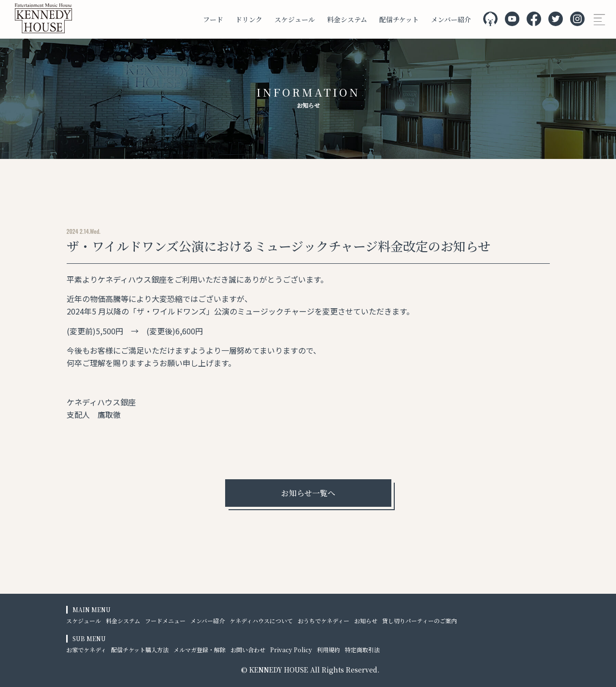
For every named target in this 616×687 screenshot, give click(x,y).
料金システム (347, 19)
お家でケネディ (86, 650)
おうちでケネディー (323, 621)
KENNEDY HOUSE (279, 670)
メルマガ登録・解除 (200, 650)
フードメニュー (165, 621)
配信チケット (399, 19)
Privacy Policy (291, 650)
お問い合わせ (248, 650)
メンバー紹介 (451, 19)
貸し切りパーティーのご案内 (420, 621)
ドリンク (249, 19)
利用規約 (329, 650)
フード (213, 19)
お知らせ (366, 621)
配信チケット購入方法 (140, 650)
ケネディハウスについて (261, 621)
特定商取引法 (362, 650)
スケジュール (295, 19)
